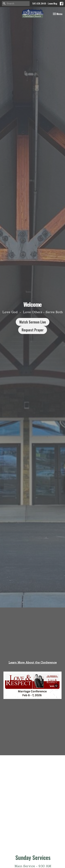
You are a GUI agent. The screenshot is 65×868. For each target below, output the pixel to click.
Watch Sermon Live (33, 322)
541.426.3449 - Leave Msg (45, 3)
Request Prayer (33, 330)
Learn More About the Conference (33, 662)
